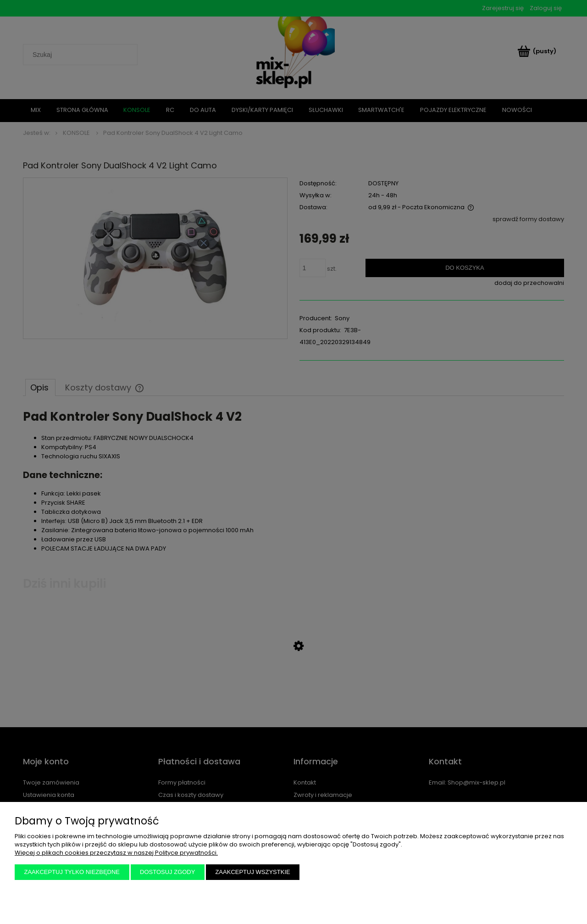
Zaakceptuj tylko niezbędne (72, 872)
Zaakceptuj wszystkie (252, 872)
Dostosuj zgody (167, 872)
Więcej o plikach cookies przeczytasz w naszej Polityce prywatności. (116, 853)
